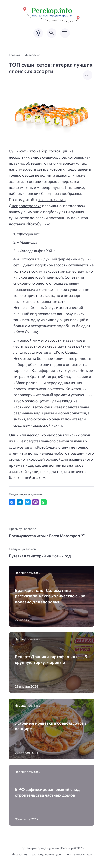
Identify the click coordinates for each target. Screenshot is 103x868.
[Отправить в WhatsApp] (44, 502)
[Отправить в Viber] (36, 502)
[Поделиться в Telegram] (20, 502)
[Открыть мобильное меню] (65, 33)
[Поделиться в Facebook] (12, 502)
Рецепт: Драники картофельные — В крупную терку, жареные (51, 659)
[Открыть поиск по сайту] (52, 33)
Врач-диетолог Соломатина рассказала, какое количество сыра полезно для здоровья (50, 596)
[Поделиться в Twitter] (28, 502)
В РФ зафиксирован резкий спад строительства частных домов (47, 792)
